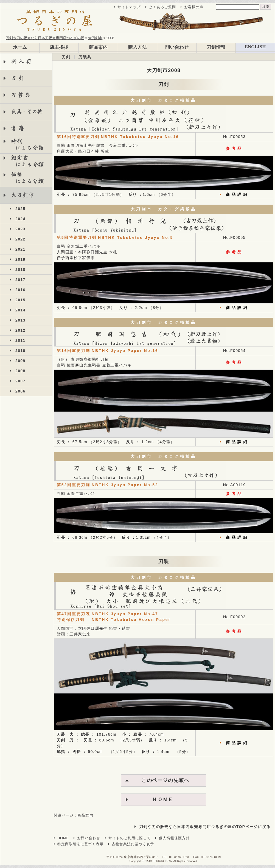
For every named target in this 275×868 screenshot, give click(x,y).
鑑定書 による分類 (24, 161)
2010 (20, 351)
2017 (20, 280)
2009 (20, 361)
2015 (20, 300)
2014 (20, 310)
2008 (20, 371)
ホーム (20, 47)
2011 (20, 340)
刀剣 (19, 78)
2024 (20, 219)
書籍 (19, 128)
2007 (20, 381)
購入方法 (137, 47)
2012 (20, 330)
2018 (20, 270)
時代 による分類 (24, 144)
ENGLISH (255, 47)
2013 (20, 320)
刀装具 (21, 95)
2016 (20, 290)
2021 (20, 249)
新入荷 (22, 61)
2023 (20, 229)
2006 (20, 391)
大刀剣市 (23, 195)
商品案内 (98, 47)
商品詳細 (237, 194)
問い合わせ (177, 47)
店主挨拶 (59, 47)
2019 (20, 259)
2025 (20, 209)
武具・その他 (26, 112)
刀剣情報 (216, 47)
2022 (20, 239)
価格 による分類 (24, 178)
